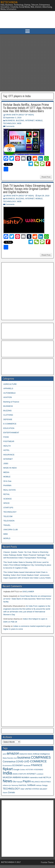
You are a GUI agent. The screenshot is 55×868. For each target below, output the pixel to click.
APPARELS (8, 388)
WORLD (7, 538)
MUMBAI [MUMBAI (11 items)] (25, 777)
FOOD (6, 437)
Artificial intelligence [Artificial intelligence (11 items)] (41, 754)
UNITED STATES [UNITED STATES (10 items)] (32, 789)
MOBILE (39, 120)
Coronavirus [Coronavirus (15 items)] (9, 761)
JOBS (6, 463)
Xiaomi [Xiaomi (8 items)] (5, 793)
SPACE (6, 503)
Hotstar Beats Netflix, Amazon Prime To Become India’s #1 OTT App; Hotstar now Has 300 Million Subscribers (27, 108)
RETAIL (7, 494)
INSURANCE (9, 455)
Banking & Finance (11, 402)
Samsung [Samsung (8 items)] (15, 785)
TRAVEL (7, 525)
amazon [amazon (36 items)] (13, 753)
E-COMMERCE (10, 424)
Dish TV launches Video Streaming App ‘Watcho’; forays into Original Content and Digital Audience (27, 189)
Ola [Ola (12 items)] (14, 782)
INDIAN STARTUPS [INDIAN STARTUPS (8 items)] (19, 774)
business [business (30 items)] (24, 757)
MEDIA (6, 472)
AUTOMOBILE (9, 393)
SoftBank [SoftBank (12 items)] (31, 785)
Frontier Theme (47, 862)
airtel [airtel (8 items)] (4, 754)
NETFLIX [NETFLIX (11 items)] (47, 777)
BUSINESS (10, 120)
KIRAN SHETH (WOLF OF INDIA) (20, 115)
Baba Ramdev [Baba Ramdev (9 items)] (8, 758)
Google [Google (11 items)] (16, 769)
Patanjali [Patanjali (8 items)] (19, 782)
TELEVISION (9, 521)
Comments (10, 126)
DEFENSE (8, 419)
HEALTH (7, 446)
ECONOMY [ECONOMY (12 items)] (18, 765)
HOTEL (6, 450)
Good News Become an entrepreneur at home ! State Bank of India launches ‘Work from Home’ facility (27, 599)
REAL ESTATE (10, 490)
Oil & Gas (7, 481)
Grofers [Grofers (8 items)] (23, 770)
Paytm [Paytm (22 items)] (27, 781)
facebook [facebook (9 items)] (27, 765)
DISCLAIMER (28, 592)
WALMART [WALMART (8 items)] (43, 789)
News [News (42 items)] (7, 781)
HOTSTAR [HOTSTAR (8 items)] (29, 770)
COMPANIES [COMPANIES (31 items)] (41, 757)
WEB (19, 123)
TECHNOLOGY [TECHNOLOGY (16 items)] (11, 789)
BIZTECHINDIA (9, 2)
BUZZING (20, 120)
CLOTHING (8, 415)
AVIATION (8, 397)
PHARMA (7, 485)
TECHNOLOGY (9, 123)
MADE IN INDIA (10, 468)
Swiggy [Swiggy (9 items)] (45, 785)
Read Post (46, 177)
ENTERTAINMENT (11, 433)
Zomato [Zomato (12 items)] (11, 792)
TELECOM (8, 516)
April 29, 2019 (43, 196)
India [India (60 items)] (7, 773)
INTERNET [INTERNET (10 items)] (31, 774)
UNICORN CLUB (10, 530)
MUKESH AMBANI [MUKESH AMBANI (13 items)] (12, 777)
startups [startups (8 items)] (39, 785)
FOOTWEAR (9, 441)
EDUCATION (9, 428)
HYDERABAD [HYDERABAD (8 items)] (38, 770)
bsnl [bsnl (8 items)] (15, 758)
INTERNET (30, 120)
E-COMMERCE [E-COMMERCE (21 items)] (37, 761)
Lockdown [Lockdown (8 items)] (40, 774)
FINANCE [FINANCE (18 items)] (37, 765)
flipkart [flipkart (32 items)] (8, 769)
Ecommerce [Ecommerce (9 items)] (7, 765)
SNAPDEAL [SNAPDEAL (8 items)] (23, 785)
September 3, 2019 (13, 118)
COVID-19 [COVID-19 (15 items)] (21, 761)
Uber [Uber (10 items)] (22, 789)
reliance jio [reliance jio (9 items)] (7, 785)
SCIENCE (8, 499)
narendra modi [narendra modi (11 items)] (36, 777)
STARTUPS (8, 508)
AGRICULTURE (10, 384)
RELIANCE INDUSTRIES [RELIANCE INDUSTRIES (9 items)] (41, 782)
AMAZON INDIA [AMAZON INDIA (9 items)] (26, 754)
